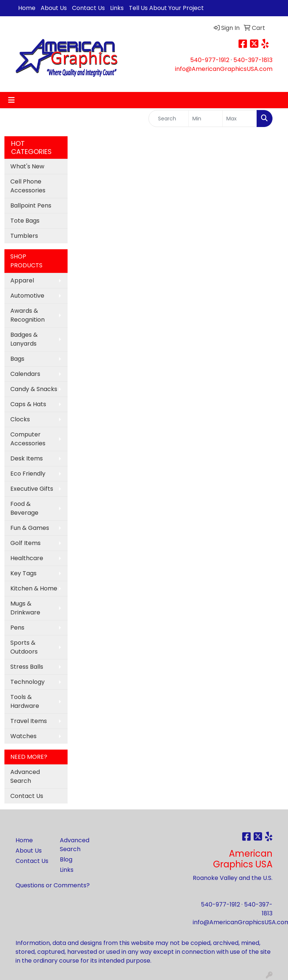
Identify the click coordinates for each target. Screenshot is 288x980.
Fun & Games (30, 528)
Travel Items (29, 721)
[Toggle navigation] (11, 100)
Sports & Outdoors (24, 647)
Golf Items (25, 543)
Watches (23, 736)
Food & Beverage (24, 508)
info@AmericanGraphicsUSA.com (224, 69)
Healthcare (27, 558)
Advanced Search (25, 776)
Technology (28, 682)
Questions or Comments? (53, 885)
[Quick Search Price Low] (206, 119)
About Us (54, 8)
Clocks (20, 419)
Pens (17, 628)
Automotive (27, 296)
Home (27, 8)
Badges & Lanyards (24, 339)
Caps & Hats (28, 404)
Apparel (22, 280)
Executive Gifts (32, 489)
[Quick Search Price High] (240, 119)
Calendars (25, 374)
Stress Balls (27, 667)
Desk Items (27, 458)
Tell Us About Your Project (166, 8)
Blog (66, 859)
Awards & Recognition (28, 315)
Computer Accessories (28, 439)
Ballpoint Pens (31, 205)
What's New (27, 166)
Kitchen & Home (34, 588)
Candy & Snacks (34, 389)
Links (117, 8)
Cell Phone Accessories (28, 186)
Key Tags (23, 573)
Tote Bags (25, 221)
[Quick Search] (169, 119)
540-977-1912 (210, 60)
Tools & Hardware (25, 701)
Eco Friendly (28, 474)
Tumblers (24, 236)
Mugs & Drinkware (25, 608)
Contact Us (88, 8)
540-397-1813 (253, 60)
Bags (17, 359)
